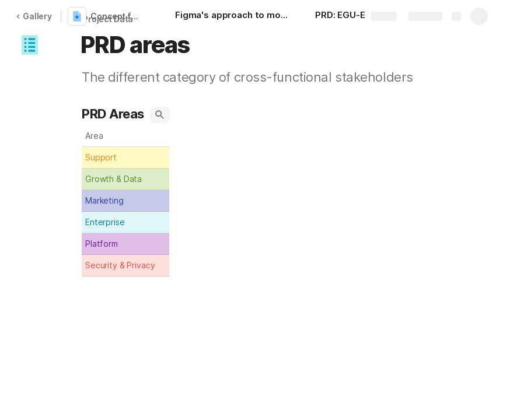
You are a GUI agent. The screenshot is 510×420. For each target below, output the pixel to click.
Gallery (34, 16)
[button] (30, 45)
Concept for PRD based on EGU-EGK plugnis (119, 16)
